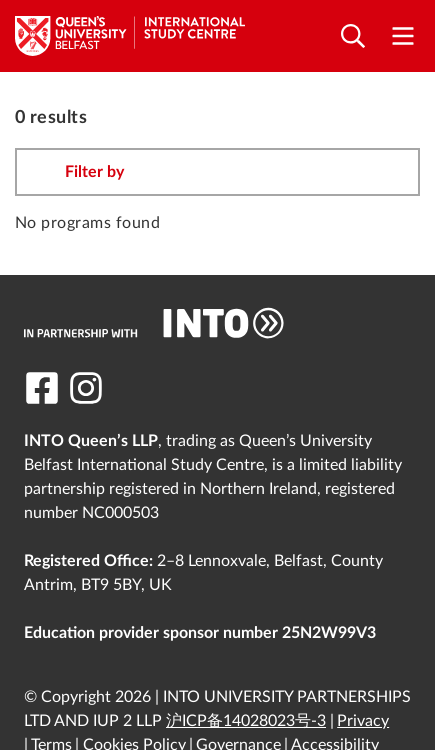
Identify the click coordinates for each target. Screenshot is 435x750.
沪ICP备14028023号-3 (246, 721)
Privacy (363, 721)
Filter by (94, 172)
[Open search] (353, 36)
